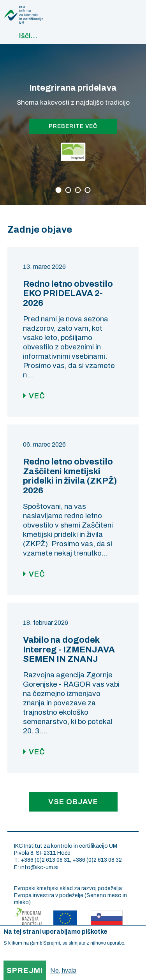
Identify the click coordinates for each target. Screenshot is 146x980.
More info (13, 953)
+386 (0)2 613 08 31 (45, 860)
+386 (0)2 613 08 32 (97, 860)
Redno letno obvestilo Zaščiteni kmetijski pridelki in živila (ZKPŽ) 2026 (70, 476)
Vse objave (73, 802)
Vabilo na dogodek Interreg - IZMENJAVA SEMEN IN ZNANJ (69, 650)
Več (37, 396)
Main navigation (132, 10)
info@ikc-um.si (39, 867)
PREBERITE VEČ (73, 126)
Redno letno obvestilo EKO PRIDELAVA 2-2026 (68, 294)
